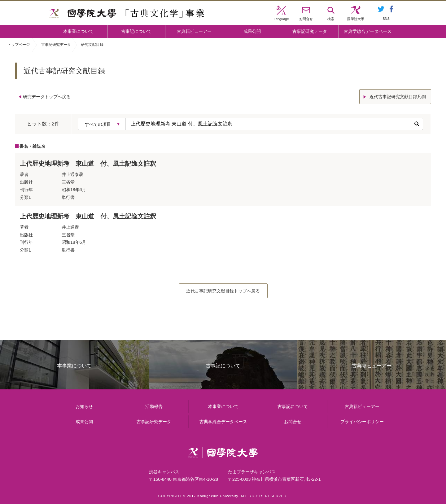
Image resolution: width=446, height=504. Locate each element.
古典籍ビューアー (194, 31)
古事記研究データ (310, 31)
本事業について (78, 31)
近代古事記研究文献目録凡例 (398, 97)
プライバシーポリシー (362, 422)
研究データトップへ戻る (47, 97)
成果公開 (252, 31)
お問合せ (293, 422)
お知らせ (84, 406)
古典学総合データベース (368, 31)
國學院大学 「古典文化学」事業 (127, 13)
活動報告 (154, 406)
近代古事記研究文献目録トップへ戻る (223, 291)
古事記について (136, 31)
